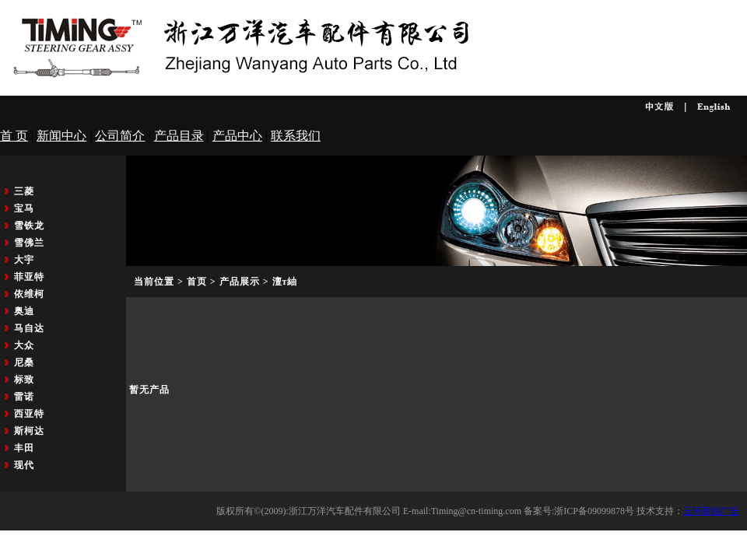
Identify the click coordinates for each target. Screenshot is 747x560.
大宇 (24, 260)
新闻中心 (61, 136)
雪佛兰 (29, 243)
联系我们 (296, 136)
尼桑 (24, 362)
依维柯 (29, 294)
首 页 (14, 136)
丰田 (24, 448)
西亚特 (29, 414)
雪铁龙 (29, 226)
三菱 (24, 191)
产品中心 (237, 136)
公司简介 (120, 136)
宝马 (24, 208)
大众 (24, 345)
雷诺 (24, 397)
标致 (24, 380)
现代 (24, 465)
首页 (197, 282)
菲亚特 (29, 277)
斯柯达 (29, 431)
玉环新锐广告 (711, 511)
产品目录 (179, 136)
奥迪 (24, 311)
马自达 (29, 328)
